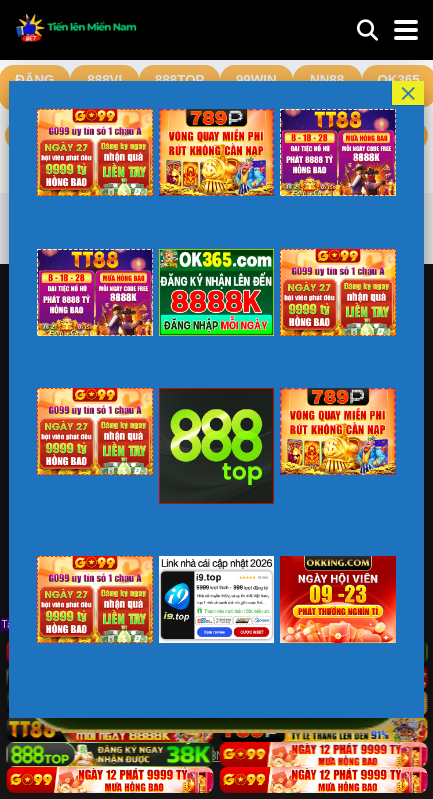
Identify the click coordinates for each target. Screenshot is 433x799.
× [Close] (408, 93)
